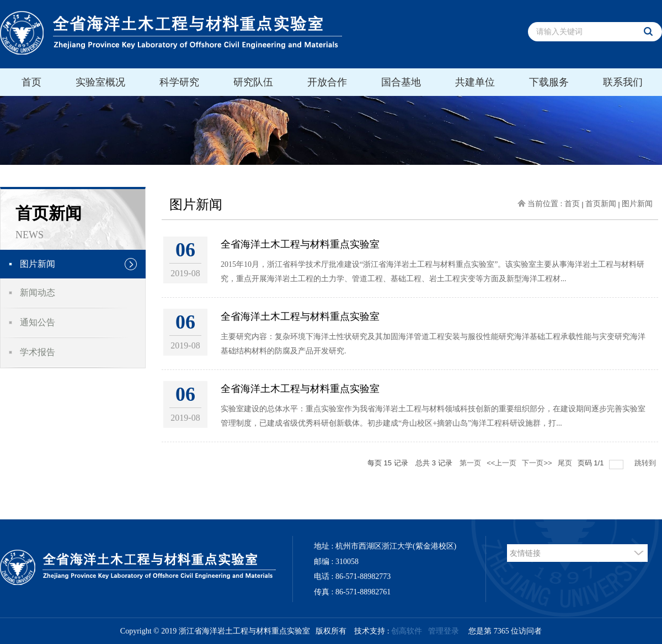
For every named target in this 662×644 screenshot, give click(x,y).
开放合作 (327, 82)
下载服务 (549, 82)
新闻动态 (38, 293)
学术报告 (38, 352)
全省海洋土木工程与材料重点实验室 (300, 244)
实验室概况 (100, 82)
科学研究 (179, 82)
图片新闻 (38, 264)
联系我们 (623, 82)
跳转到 (646, 463)
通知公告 (38, 322)
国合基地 (401, 82)
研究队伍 (253, 82)
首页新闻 (601, 204)
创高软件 (407, 631)
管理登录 (444, 631)
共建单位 (475, 82)
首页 (31, 82)
